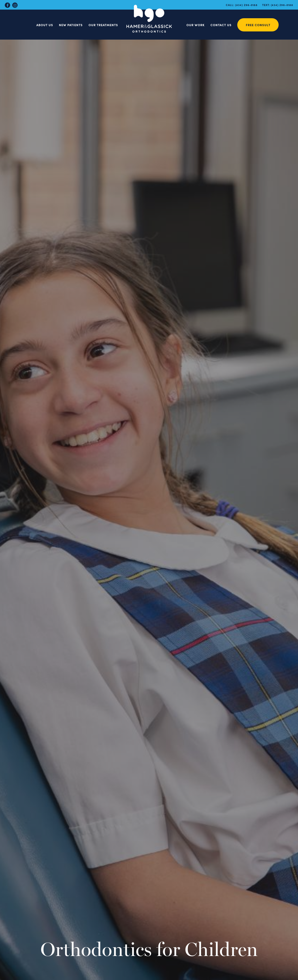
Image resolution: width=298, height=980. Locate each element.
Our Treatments (103, 25)
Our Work (196, 25)
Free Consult (258, 25)
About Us (45, 25)
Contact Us (221, 25)
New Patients (71, 25)
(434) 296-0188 (246, 5)
